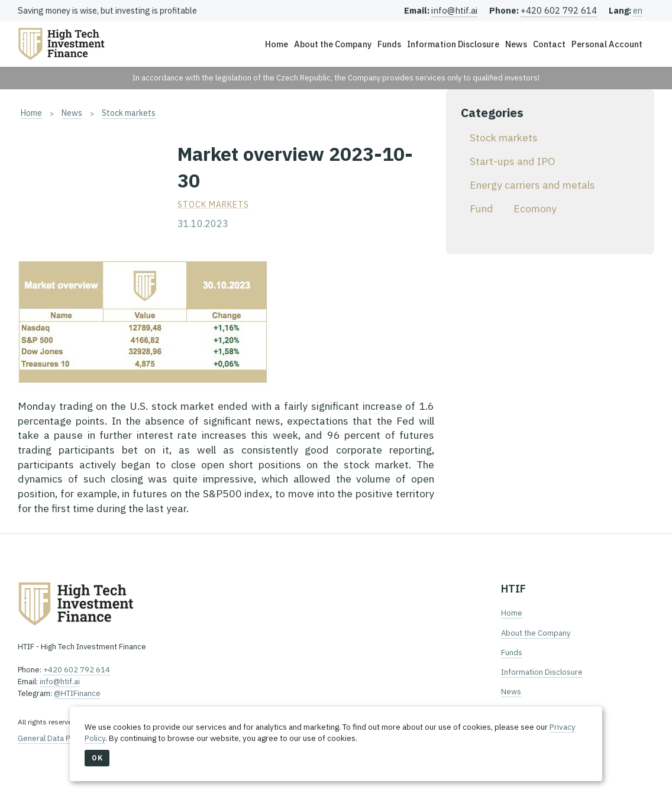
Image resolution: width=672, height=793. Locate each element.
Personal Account (607, 44)
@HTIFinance (77, 693)
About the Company (333, 44)
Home (277, 44)
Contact (549, 44)
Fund (482, 208)
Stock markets (129, 113)
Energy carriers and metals (532, 185)
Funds (389, 44)
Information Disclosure (453, 44)
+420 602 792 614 (559, 10)
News (516, 44)
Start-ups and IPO (513, 161)
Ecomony (535, 208)
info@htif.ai (454, 10)
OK (97, 758)
